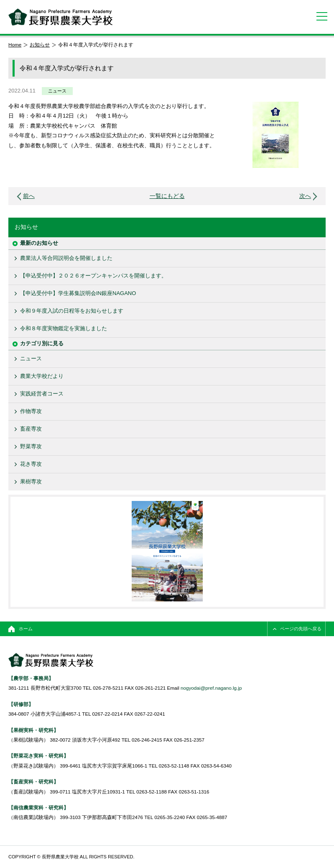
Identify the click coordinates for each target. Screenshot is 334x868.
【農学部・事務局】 (31, 678)
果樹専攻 (31, 482)
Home (15, 45)
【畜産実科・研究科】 (33, 782)
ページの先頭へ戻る (301, 629)
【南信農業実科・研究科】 (38, 808)
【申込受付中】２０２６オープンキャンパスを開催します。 (93, 276)
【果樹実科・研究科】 (33, 730)
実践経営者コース (42, 394)
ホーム (26, 629)
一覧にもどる (167, 196)
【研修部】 (21, 704)
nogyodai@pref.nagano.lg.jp (211, 688)
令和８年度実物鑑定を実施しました (64, 328)
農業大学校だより (42, 376)
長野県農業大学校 (60, 17)
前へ (29, 196)
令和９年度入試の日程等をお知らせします (72, 311)
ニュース (57, 91)
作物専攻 (31, 411)
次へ (305, 196)
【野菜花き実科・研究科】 (38, 756)
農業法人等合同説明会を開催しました (66, 258)
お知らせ (40, 45)
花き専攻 (31, 464)
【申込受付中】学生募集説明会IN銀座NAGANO (78, 293)
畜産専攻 (31, 429)
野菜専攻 (31, 446)
